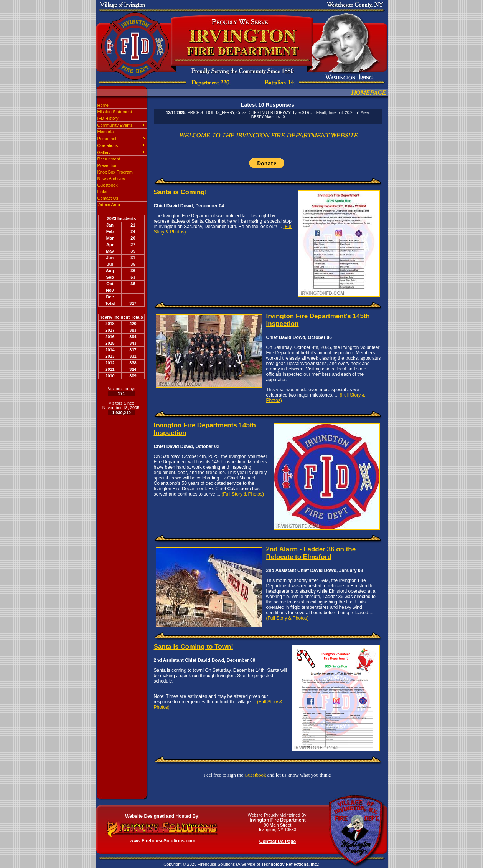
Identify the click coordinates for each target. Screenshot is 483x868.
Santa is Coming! (181, 192)
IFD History (108, 118)
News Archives (111, 179)
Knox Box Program (115, 172)
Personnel (107, 139)
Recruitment (109, 159)
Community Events (115, 125)
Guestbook (108, 185)
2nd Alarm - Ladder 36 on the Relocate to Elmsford (311, 553)
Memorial (106, 132)
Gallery (104, 152)
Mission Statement (115, 112)
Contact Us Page (278, 842)
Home (103, 105)
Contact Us (108, 198)
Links (102, 192)
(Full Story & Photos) (243, 494)
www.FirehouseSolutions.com (162, 841)
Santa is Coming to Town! (194, 647)
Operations (108, 145)
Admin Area (109, 205)
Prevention (108, 165)
